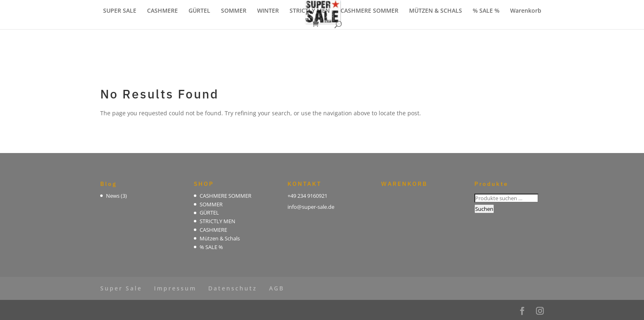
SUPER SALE (120, 11)
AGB (277, 288)
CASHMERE (162, 11)
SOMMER (234, 11)
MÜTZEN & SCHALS (436, 11)
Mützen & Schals (220, 238)
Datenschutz (233, 288)
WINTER (268, 11)
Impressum (175, 288)
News (113, 196)
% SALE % (486, 11)
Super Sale (121, 288)
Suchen (484, 209)
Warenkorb (526, 11)
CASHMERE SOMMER (369, 11)
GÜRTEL (199, 11)
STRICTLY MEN (310, 11)
